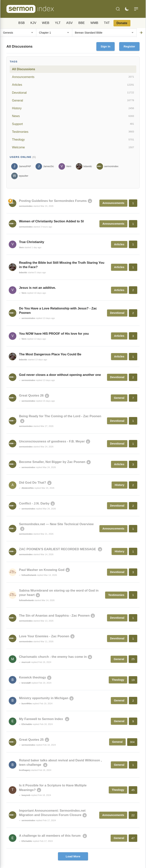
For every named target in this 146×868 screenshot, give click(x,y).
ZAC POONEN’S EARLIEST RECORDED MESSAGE (58, 549)
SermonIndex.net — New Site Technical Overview (56, 524)
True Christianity (32, 242)
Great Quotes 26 (31, 395)
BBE (82, 23)
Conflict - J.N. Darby (34, 503)
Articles (73, 85)
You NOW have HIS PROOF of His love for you (54, 334)
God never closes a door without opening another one (60, 375)
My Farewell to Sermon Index (41, 719)
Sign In (106, 46)
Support (73, 124)
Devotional (73, 93)
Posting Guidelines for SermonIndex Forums (53, 201)
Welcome (73, 147)
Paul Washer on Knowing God (42, 570)
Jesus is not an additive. (37, 288)
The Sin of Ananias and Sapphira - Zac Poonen (54, 616)
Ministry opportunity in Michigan (44, 698)
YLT (58, 23)
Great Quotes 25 (31, 740)
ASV (70, 23)
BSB (21, 23)
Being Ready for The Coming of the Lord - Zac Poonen (60, 416)
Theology (73, 140)
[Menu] (136, 9)
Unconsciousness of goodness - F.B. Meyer (52, 441)
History (73, 108)
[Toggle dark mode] (127, 9)
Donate (122, 23)
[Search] (118, 9)
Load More (73, 856)
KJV (33, 23)
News (73, 116)
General (73, 100)
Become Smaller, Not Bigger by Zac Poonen (52, 462)
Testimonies (73, 132)
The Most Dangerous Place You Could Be (50, 354)
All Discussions (23, 69)
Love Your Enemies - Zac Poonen (44, 636)
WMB (94, 23)
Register (129, 46)
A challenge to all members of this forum (50, 836)
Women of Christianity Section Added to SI (51, 221)
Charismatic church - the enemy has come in (53, 657)
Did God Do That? (33, 483)
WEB (46, 23)
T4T (107, 23)
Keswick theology (33, 677)
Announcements (73, 77)
